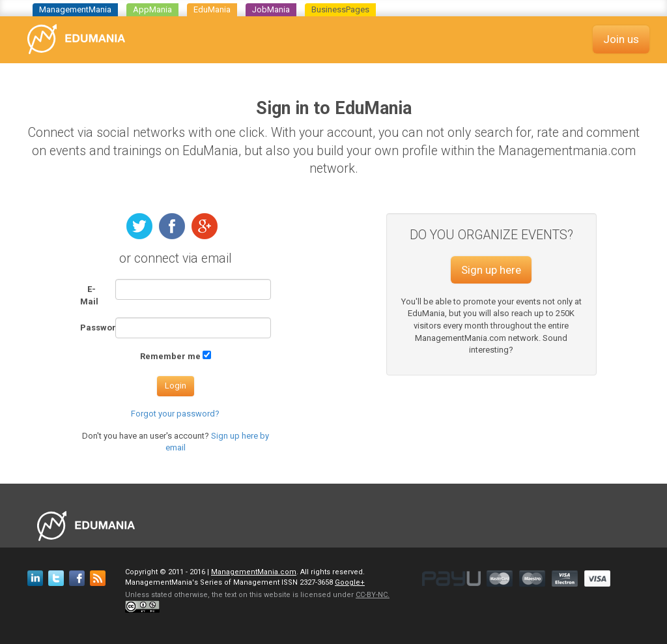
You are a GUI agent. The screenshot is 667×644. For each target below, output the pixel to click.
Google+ (350, 582)
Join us (621, 39)
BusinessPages (340, 9)
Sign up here (491, 270)
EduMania (212, 9)
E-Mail (89, 295)
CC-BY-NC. (373, 595)
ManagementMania (75, 9)
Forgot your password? (175, 414)
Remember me (170, 356)
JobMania (271, 9)
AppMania (152, 9)
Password (93, 328)
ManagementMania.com (254, 572)
